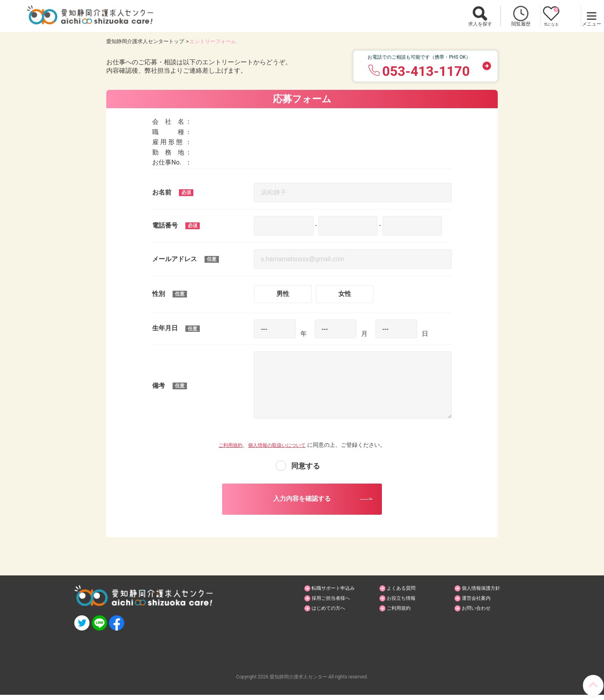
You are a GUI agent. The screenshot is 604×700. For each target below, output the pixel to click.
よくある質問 (405, 593)
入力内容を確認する (302, 501)
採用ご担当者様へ (335, 604)
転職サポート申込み (338, 593)
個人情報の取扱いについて (279, 445)
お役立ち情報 (405, 604)
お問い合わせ (480, 614)
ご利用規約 (226, 445)
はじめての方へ (332, 614)
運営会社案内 (480, 604)
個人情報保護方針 (485, 593)
